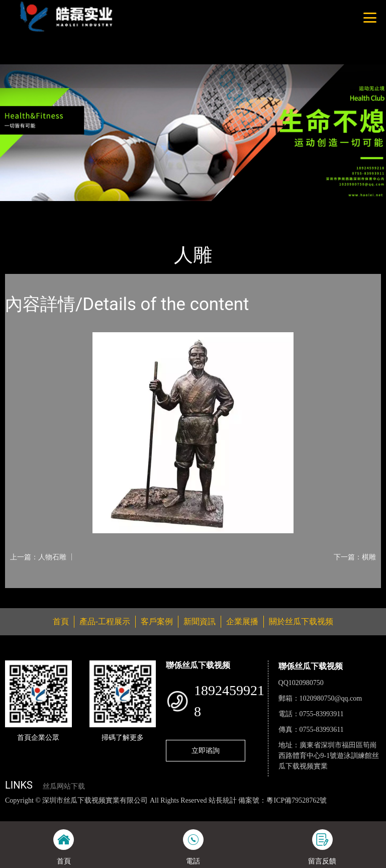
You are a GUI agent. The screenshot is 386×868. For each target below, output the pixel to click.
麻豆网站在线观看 (232, 811)
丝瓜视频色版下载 (60, 811)
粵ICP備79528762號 (297, 800)
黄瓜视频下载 (177, 811)
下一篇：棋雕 (355, 557)
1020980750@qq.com (331, 698)
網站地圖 (15, 811)
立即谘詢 (206, 750)
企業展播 (242, 621)
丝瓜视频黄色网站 (123, 811)
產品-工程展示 (65, 208)
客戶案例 (157, 621)
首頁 (23, 208)
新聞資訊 (200, 621)
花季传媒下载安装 (294, 811)
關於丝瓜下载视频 (301, 621)
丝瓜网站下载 (64, 786)
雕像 (108, 208)
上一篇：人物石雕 (38, 557)
